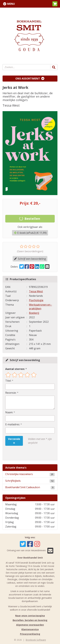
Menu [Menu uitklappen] (11, 4)
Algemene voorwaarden (30, 625)
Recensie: (11, 393)
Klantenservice (30, 629)
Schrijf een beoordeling (30, 259)
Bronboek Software (36, 640)
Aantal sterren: (15, 369)
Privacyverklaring (30, 634)
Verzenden (14, 441)
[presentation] (26, 453)
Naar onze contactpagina (30, 616)
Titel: (8, 381)
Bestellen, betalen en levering (30, 620)
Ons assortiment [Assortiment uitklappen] (28, 79)
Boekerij (34, 313)
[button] (55, 4)
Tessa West (36, 291)
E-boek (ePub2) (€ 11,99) (30, 233)
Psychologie (36, 300)
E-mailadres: (13, 424)
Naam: (9, 412)
